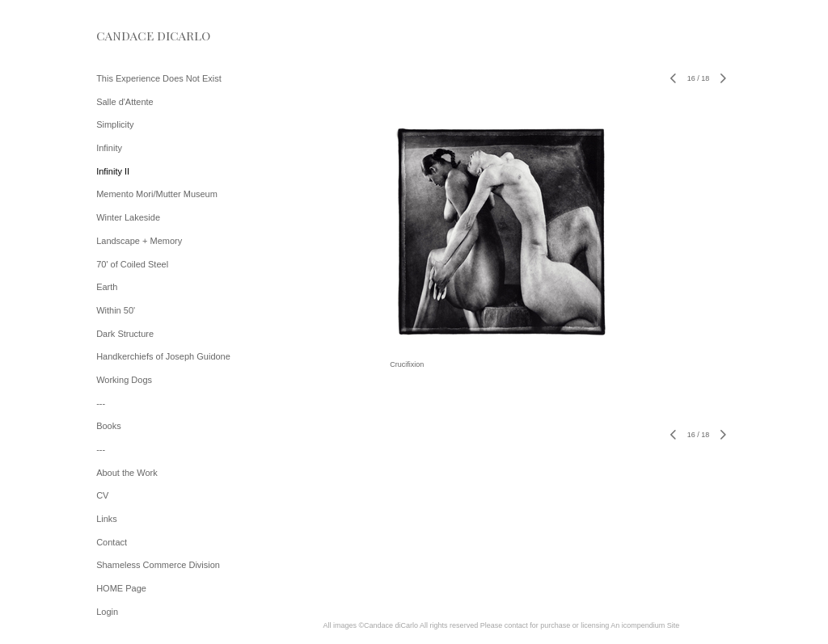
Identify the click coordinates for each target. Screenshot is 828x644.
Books (109, 426)
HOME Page (121, 588)
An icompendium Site (645, 625)
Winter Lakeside (128, 217)
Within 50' (116, 310)
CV (102, 495)
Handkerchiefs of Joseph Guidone (163, 356)
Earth (107, 287)
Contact (112, 542)
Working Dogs (124, 380)
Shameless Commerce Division (158, 565)
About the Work (127, 473)
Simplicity (115, 124)
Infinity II (113, 171)
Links (107, 519)
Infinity (109, 148)
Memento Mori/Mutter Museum (157, 194)
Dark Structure (125, 334)
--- (101, 403)
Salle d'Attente (125, 102)
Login (107, 612)
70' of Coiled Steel (132, 264)
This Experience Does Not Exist (159, 78)
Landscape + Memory (139, 241)
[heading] (137, 36)
